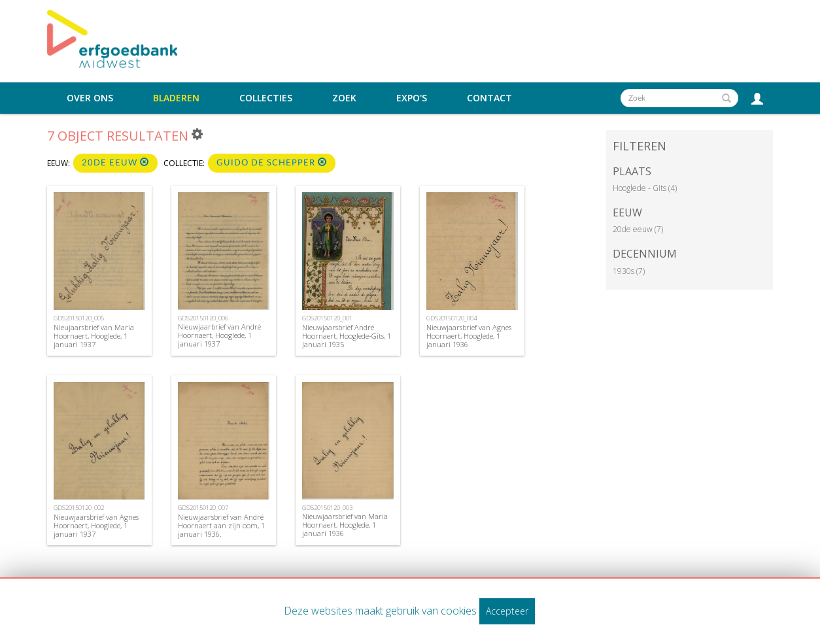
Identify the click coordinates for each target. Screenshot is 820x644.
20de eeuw (115, 162)
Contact (489, 98)
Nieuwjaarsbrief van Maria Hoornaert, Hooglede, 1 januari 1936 (345, 525)
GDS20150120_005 (79, 318)
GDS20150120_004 (452, 318)
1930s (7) (629, 271)
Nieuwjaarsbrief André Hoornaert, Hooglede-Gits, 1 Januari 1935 (347, 336)
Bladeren (176, 98)
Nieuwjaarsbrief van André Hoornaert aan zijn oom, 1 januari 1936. (221, 525)
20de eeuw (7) (638, 229)
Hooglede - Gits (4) (645, 188)
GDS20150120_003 (327, 508)
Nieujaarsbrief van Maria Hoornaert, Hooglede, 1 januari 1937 (94, 336)
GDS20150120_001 (327, 318)
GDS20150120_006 (203, 318)
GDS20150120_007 (203, 508)
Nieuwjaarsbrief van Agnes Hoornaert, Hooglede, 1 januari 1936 (469, 336)
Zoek (344, 98)
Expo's (412, 98)
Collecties (266, 98)
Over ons (90, 98)
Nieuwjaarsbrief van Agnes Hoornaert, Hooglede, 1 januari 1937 (96, 525)
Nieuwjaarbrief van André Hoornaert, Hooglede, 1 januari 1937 (219, 335)
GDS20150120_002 (79, 508)
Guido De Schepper (272, 162)
